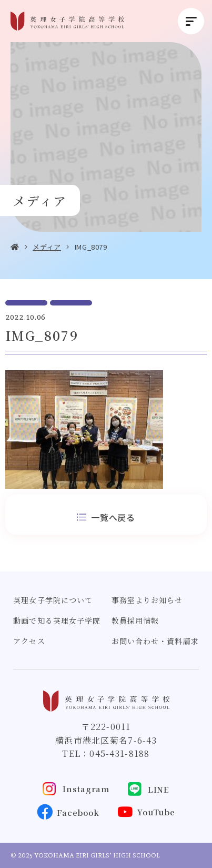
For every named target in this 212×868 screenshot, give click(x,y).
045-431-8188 (119, 753)
